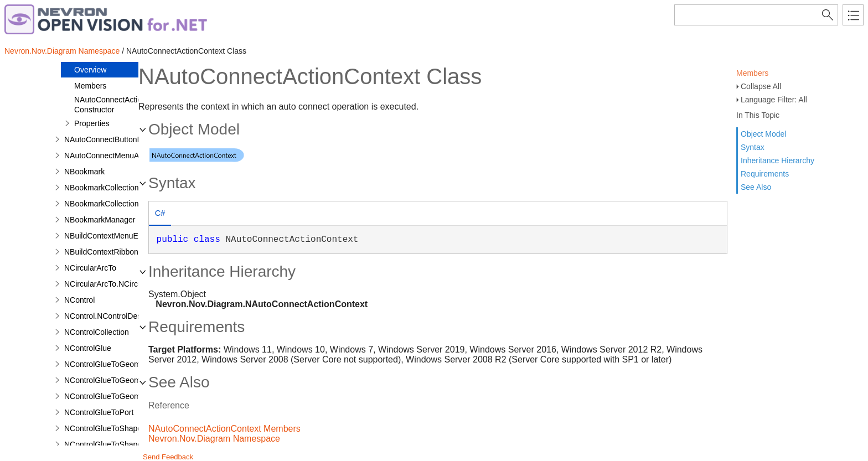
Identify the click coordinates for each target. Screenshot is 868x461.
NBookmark (84, 172)
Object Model (763, 134)
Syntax (753, 147)
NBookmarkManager (100, 220)
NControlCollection (97, 332)
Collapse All (761, 86)
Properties (92, 123)
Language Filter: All (774, 100)
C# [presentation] (160, 213)
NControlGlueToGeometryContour (123, 364)
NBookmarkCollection (102, 188)
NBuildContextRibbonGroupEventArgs (130, 252)
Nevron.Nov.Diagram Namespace (62, 51)
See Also (756, 187)
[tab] (160, 214)
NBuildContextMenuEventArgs (117, 236)
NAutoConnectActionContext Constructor (123, 105)
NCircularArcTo (90, 268)
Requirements (765, 174)
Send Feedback (168, 457)
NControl (79, 300)
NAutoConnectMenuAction (110, 156)
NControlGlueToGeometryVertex (120, 396)
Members (752, 73)
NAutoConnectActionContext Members (224, 429)
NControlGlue (88, 348)
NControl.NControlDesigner (111, 316)
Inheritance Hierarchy (777, 160)
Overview (90, 70)
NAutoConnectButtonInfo (107, 139)
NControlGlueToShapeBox (110, 428)
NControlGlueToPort (99, 412)
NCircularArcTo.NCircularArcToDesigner (133, 284)
